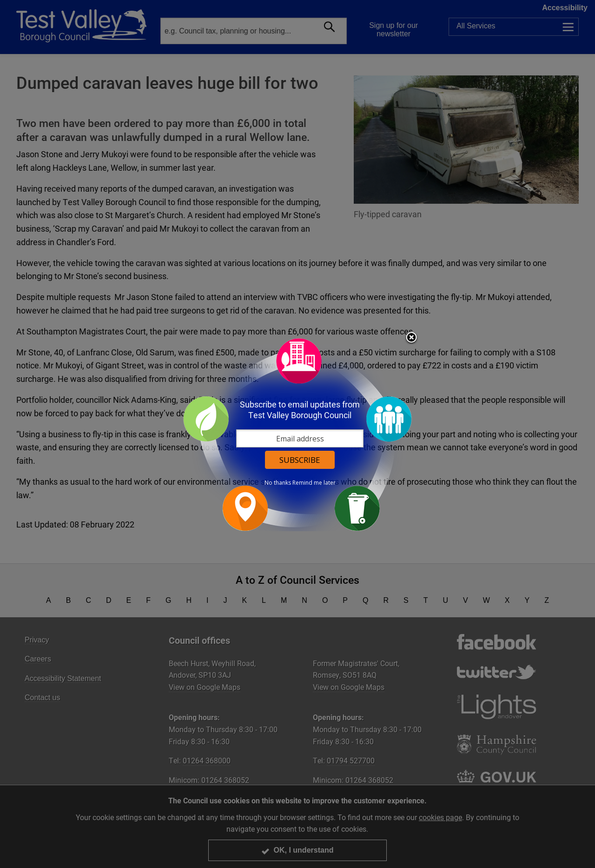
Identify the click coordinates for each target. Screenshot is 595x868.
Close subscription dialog (411, 338)
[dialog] (297, 434)
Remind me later (314, 483)
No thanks (278, 483)
